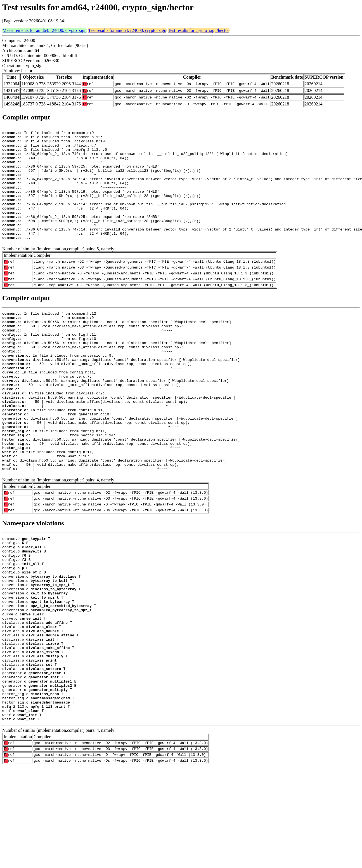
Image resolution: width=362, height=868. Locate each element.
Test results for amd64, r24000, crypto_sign (127, 30)
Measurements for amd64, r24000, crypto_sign (44, 30)
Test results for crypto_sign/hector (199, 30)
